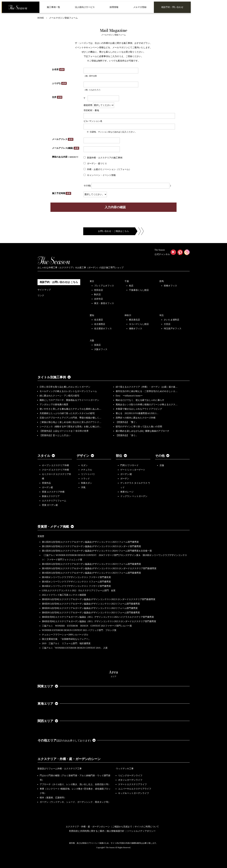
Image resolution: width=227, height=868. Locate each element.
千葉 (127, 281)
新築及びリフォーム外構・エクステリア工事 (60, 769)
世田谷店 (99, 290)
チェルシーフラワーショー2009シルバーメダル (65, 635)
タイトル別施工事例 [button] (54, 377)
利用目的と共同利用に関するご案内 (87, 831)
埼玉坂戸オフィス (173, 329)
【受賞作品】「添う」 (127, 435)
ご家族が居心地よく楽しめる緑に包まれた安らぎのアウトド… (70, 422)
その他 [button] (162, 456)
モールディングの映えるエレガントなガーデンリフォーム (68, 391)
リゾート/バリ (88, 474)
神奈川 (128, 315)
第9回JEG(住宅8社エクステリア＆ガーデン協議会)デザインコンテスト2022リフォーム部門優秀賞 (90, 608)
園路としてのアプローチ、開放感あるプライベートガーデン (69, 400)
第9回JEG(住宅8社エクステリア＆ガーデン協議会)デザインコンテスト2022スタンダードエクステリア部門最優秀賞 (99, 599)
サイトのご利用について (147, 827)
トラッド (85, 479)
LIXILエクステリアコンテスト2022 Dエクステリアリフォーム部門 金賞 (79, 591)
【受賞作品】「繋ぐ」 (127, 422)
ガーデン (125, 479)
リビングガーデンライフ (130, 776)
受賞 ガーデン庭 (50, 505)
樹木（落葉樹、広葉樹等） (53, 798)
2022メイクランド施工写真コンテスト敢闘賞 (64, 595)
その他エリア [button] (67, 740)
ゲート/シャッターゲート (133, 470)
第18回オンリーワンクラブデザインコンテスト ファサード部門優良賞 (76, 577)
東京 (92, 281)
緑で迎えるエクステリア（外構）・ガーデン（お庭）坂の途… (147, 387)
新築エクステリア (51, 496)
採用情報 (114, 7)
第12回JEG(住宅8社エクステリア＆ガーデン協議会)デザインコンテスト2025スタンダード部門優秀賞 (91, 546)
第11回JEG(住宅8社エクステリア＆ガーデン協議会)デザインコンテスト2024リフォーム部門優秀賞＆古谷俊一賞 (97, 551)
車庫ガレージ (127, 492)
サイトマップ (44, 290)
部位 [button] (121, 456)
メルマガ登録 (140, 7)
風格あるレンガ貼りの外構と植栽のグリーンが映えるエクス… (147, 405)
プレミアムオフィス (104, 286)
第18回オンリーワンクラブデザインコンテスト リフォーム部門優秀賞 (76, 582)
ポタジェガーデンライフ (130, 780)
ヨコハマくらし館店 (139, 324)
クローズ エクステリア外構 (55, 470)
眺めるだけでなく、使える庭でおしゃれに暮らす (140, 400)
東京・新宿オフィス (104, 303)
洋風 (83, 487)
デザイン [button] (85, 456)
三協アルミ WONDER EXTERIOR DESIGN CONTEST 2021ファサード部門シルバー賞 (87, 626)
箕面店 (97, 345)
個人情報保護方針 (116, 831)
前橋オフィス (170, 286)
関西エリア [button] (48, 721)
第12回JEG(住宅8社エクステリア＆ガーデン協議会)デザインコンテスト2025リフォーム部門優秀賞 (90, 542)
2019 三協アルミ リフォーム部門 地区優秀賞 (66, 643)
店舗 (162, 465)
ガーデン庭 (47, 487)
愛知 (92, 315)
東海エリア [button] (48, 704)
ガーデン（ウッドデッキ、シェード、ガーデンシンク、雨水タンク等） (75, 802)
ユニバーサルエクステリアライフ (135, 789)
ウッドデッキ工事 (125, 769)
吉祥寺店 (99, 299)
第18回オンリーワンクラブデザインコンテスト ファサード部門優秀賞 (76, 586)
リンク (41, 295)
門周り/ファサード (129, 465)
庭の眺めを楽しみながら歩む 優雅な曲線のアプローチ (143, 431)
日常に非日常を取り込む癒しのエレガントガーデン (65, 387)
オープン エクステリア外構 (55, 465)
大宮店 (167, 324)
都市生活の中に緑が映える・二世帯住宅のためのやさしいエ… (147, 391)
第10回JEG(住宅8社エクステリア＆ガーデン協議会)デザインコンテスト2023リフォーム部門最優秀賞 (91, 564)
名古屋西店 (100, 324)
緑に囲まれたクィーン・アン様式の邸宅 (59, 396)
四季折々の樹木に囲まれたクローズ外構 (136, 418)
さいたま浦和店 (172, 320)
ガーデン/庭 (126, 474)
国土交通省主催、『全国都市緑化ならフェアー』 (66, 639)
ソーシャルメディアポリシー (141, 831)
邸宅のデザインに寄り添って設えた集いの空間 (139, 427)
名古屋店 (99, 320)
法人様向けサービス (85, 7)
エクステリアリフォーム (54, 501)
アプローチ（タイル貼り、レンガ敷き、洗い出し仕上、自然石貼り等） (75, 784)
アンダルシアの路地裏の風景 (54, 405)
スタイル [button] (46, 456)
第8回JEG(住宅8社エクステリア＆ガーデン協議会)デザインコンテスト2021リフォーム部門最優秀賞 (91, 613)
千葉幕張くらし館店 (139, 290)
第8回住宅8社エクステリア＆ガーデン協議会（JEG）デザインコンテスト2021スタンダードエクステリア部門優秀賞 (99, 621)
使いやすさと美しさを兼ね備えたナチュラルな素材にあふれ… (70, 409)
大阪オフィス (101, 349)
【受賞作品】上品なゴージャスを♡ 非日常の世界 (65, 431)
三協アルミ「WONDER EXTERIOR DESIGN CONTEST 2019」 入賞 (75, 648)
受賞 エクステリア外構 (53, 492)
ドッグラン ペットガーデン (134, 496)
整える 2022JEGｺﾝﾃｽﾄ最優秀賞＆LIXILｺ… (137, 413)
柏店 (131, 286)
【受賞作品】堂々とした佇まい (55, 435)
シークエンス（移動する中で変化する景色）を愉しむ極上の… (70, 427)
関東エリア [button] (48, 686)
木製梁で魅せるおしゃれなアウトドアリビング (139, 409)
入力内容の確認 (115, 207)
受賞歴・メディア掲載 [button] (56, 527)
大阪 (92, 341)
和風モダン (87, 483)
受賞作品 (46, 483)
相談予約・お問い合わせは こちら (59, 282)
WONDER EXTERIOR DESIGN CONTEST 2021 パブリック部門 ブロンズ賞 (79, 630)
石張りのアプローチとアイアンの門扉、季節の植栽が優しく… (70, 418)
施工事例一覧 (53, 7)
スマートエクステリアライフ (132, 784)
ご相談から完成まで (122, 827)
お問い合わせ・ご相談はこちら (113, 231)
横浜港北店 (134, 320)
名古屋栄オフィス (103, 329)
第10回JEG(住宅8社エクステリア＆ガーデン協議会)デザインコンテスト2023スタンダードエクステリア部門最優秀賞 (99, 568)
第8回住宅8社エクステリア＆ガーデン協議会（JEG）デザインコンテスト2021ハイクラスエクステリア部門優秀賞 (98, 617)
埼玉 (162, 315)
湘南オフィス (136, 329)
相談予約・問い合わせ (172, 7)
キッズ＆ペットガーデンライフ (134, 793)
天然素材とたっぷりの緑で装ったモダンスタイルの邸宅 (67, 413)
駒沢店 (97, 295)
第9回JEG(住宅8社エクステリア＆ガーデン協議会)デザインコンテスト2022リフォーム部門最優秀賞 (91, 604)
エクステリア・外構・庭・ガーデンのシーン (69, 759)
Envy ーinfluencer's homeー (129, 396)
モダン (84, 465)
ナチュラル (87, 470)
